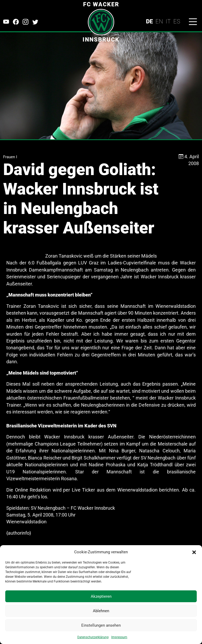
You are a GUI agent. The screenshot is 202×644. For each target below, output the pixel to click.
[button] (194, 552)
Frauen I (10, 157)
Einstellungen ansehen (101, 625)
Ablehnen (101, 611)
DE (149, 21)
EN (159, 21)
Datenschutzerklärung (93, 637)
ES (177, 21)
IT (168, 21)
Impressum (119, 637)
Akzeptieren (101, 596)
